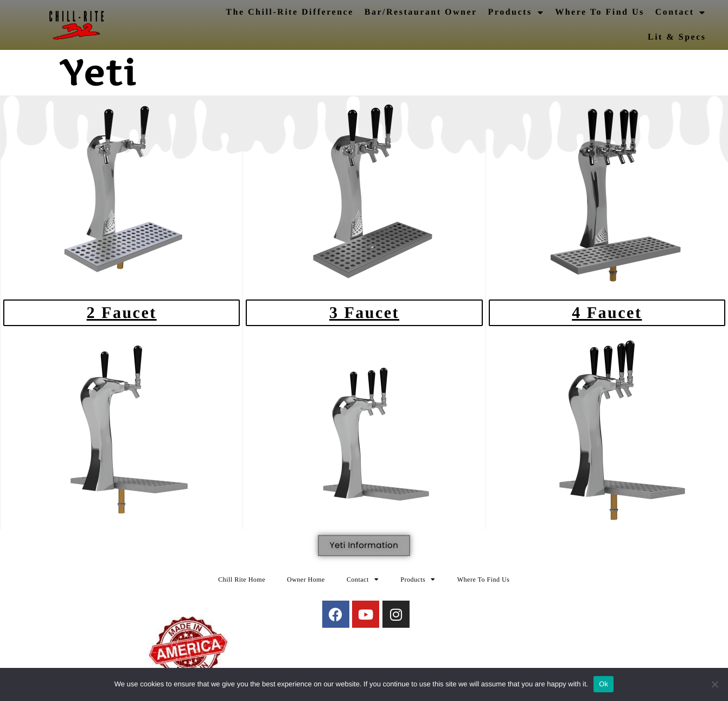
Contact (681, 12)
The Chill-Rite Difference (290, 12)
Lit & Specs (677, 37)
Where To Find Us (600, 12)
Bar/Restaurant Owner (421, 12)
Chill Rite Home (242, 579)
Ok (604, 684)
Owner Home (306, 579)
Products (516, 12)
